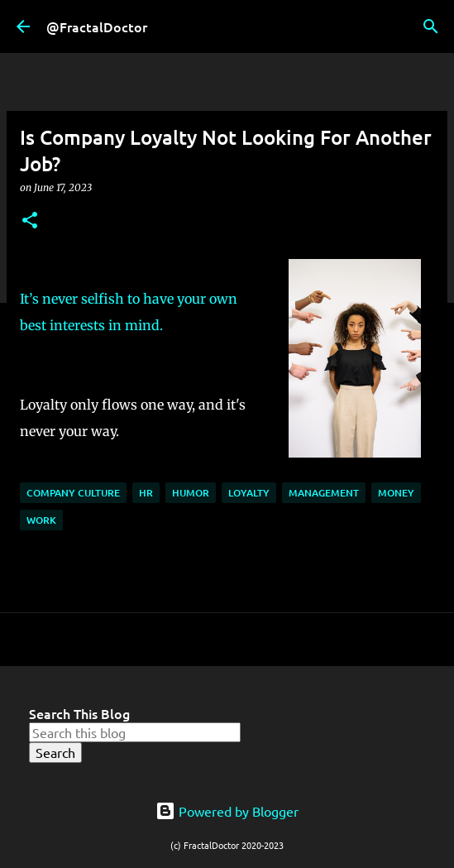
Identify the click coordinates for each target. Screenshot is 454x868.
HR (146, 493)
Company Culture (73, 493)
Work (41, 520)
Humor (191, 493)
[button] (30, 221)
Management (324, 493)
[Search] (431, 26)
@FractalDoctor (97, 26)
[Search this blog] (135, 732)
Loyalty (249, 493)
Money (396, 493)
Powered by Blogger (227, 811)
